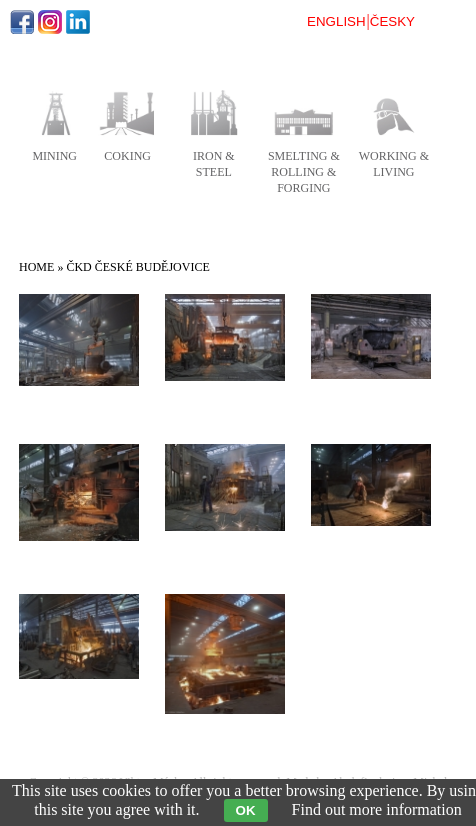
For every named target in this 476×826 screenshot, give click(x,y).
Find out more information (377, 809)
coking (127, 156)
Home (36, 267)
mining (54, 156)
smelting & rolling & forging (304, 172)
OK (246, 810)
